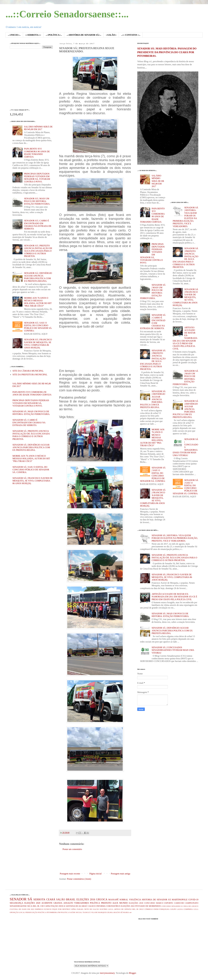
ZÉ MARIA (125, 912)
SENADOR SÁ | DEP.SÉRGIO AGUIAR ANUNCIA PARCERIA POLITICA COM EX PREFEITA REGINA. (31, 447)
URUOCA (102, 899)
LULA (196, 909)
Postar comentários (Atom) (79, 879)
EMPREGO (39, 909)
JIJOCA (62, 906)
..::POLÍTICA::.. (54, 35)
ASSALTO (68, 903)
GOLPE (173, 909)
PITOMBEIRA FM (53, 912)
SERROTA (39, 899)
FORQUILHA (164, 909)
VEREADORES (82, 903)
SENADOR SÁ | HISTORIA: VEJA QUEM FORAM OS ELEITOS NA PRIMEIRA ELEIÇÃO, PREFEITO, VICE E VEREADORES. (175, 538)
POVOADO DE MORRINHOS (148, 906)
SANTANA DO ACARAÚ (76, 906)
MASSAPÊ (113, 900)
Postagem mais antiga (121, 874)
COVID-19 (193, 900)
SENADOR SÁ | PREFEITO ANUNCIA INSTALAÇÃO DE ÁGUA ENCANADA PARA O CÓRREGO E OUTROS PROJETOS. (38, 251)
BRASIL (71, 899)
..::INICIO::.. (14, 35)
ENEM (156, 909)
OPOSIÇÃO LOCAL (17, 912)
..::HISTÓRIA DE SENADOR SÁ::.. (84, 35)
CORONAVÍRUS (113, 906)
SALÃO (61, 899)
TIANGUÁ (87, 912)
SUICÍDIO (103, 909)
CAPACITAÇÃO (51, 906)
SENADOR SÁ (21, 899)
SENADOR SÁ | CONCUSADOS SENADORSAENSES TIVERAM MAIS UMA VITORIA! (185, 447)
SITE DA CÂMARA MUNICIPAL (28, 371)
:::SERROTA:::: (33, 35)
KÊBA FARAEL (78, 909)
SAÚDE (72, 912)
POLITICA (65, 912)
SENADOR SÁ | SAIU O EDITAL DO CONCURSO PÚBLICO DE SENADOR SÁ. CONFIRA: (31, 470)
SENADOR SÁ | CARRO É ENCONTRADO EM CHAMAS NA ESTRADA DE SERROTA (29, 423)
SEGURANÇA (17, 903)
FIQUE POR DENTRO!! (61, 909)
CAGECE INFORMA (97, 906)
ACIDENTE (47, 903)
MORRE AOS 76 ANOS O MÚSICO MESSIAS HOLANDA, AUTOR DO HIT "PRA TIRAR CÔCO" (31, 458)
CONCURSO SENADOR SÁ (172, 906)
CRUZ (141, 909)
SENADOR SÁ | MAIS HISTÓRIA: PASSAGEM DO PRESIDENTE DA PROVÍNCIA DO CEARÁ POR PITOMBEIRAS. (167, 52)
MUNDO (123, 903)
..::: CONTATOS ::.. (131, 35)
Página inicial (96, 874)
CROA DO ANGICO (191, 906)
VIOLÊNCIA (135, 900)
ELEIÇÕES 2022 (128, 906)
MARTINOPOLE (180, 900)
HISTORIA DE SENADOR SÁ (156, 900)
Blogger (132, 973)
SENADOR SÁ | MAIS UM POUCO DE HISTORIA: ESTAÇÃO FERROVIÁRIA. (37, 201)
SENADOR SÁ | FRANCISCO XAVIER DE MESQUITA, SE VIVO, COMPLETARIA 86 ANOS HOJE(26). (33, 481)
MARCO (160, 903)
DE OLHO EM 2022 (26, 909)
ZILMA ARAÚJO (114, 912)
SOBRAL (124, 900)
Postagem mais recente (70, 874)
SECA (30, 906)
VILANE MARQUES (99, 912)
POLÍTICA (95, 903)
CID (42, 906)
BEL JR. (36, 906)
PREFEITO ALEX (110, 903)
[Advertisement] (110, 861)
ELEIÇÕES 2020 (32, 903)
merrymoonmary (107, 973)
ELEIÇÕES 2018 (136, 903)
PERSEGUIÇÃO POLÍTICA (36, 912)
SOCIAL (79, 912)
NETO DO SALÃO (92, 909)
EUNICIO (48, 909)
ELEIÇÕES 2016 (86, 899)
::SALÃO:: (111, 35)
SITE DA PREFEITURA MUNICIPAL (30, 375)
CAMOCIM (179, 903)
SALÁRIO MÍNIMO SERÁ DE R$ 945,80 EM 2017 (158, 181)
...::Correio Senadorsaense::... (67, 14)
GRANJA (58, 903)
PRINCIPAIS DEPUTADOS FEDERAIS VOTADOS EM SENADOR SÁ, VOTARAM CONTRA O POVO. (31, 403)
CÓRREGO (149, 909)
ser (131, 912)
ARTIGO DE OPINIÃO (123, 909)
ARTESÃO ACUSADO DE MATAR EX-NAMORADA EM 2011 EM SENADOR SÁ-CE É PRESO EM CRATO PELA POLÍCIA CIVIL (185, 338)
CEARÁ (51, 899)
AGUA (111, 909)
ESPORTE (169, 903)
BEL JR (135, 909)
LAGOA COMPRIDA (185, 909)
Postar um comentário (72, 849)
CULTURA (14, 909)
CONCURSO (150, 903)
